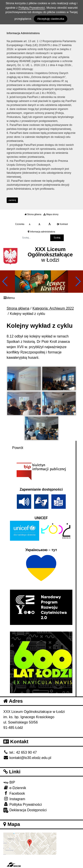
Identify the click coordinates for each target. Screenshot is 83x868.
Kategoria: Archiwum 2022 (53, 308)
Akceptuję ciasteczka (51, 19)
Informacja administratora (41, 232)
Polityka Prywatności (23, 804)
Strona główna (33, 214)
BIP (9, 782)
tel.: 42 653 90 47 (20, 752)
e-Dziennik (15, 788)
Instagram (14, 799)
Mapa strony (51, 214)
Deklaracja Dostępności (25, 810)
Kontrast (62, 224)
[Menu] (41, 298)
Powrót (18, 448)
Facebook (14, 793)
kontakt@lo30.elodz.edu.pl (27, 758)
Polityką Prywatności (32, 8)
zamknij (12, 200)
